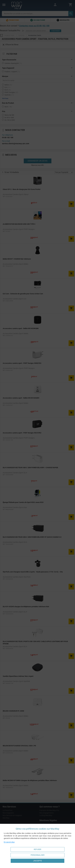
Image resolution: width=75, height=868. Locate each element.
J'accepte (37, 861)
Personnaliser (38, 855)
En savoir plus (9, 842)
